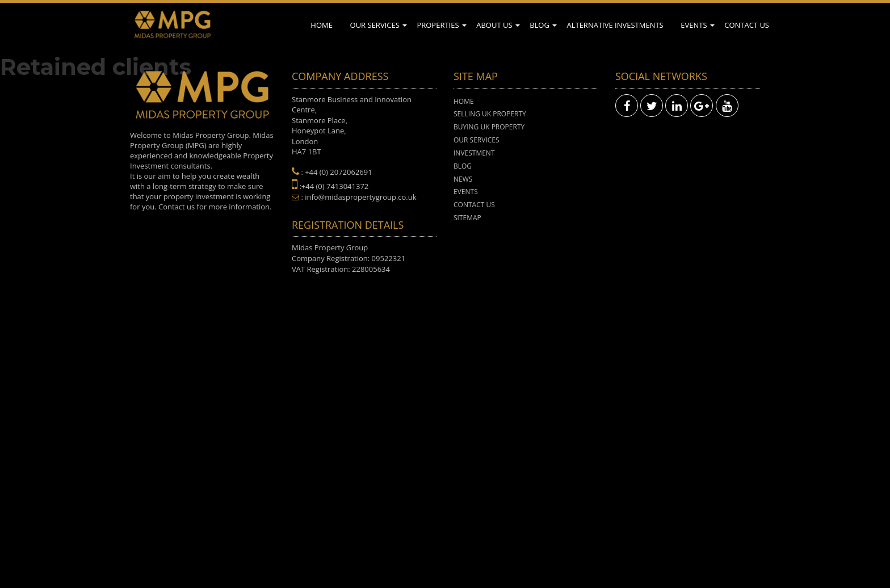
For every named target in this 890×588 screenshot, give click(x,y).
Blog (540, 25)
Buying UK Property (489, 127)
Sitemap (467, 218)
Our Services (375, 25)
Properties (438, 25)
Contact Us (747, 25)
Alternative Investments (615, 25)
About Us (494, 25)
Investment (474, 153)
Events (694, 25)
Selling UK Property (490, 114)
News (463, 179)
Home (322, 25)
